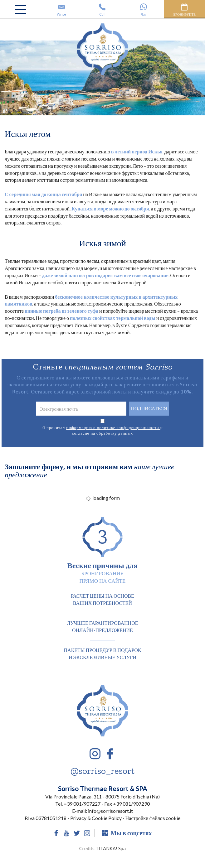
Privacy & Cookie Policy (96, 818)
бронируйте (185, 10)
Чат (143, 10)
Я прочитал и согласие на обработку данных (102, 430)
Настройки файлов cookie (153, 818)
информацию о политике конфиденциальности (113, 427)
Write (61, 10)
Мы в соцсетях (127, 833)
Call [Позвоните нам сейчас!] (102, 10)
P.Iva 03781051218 (46, 818)
